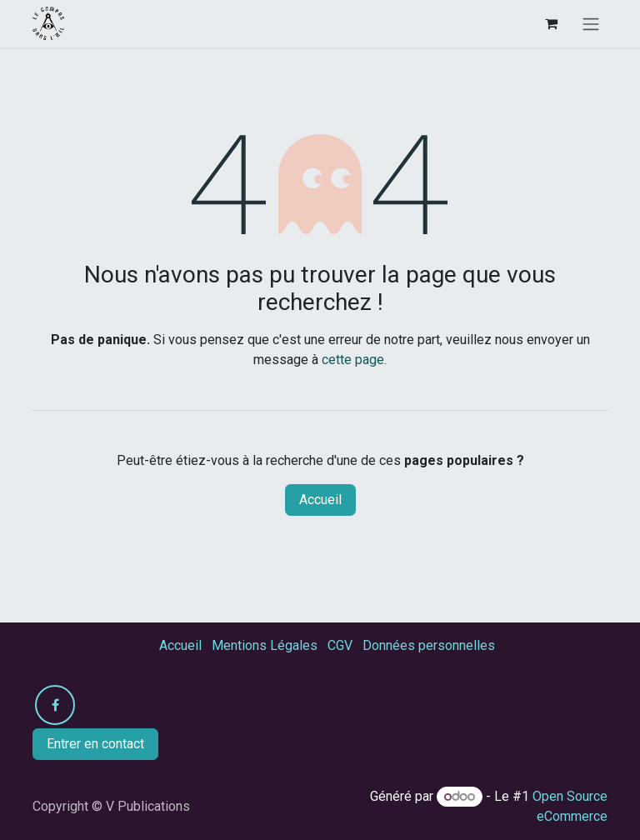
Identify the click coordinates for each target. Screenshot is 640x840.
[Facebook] (55, 705)
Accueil (320, 500)
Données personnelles (429, 645)
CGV (340, 645)
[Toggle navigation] (591, 24)
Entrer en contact (95, 744)
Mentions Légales (265, 645)
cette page (353, 360)
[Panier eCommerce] (551, 23)
